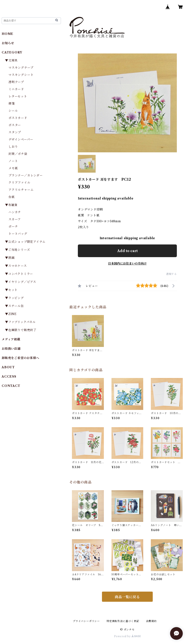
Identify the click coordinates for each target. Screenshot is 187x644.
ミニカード (16, 89)
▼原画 (10, 258)
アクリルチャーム (21, 190)
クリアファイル (19, 183)
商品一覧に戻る (127, 597)
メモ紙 (13, 168)
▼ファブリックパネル (20, 322)
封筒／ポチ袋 (18, 154)
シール (13, 111)
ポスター (15, 125)
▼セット (11, 290)
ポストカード (18, 118)
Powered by (127, 636)
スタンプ (16, 132)
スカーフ (15, 219)
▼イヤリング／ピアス (21, 282)
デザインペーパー (21, 139)
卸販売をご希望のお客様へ (21, 358)
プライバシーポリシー (86, 621)
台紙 (12, 197)
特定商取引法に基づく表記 (123, 621)
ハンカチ (15, 212)
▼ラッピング (14, 298)
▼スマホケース (16, 266)
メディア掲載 (11, 339)
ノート (13, 161)
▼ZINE (11, 314)
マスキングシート (21, 75)
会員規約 (151, 621)
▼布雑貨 (11, 205)
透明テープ (16, 82)
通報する (171, 274)
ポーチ (13, 226)
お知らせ (8, 43)
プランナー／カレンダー (26, 175)
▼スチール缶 (14, 306)
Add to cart (127, 251)
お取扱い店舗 (11, 349)
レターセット (18, 96)
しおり (13, 147)
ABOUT (8, 367)
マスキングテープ (21, 68)
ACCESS (9, 377)
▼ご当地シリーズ (17, 250)
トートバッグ (18, 234)
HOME (8, 34)
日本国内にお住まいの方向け (127, 263)
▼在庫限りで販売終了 (21, 330)
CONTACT (11, 386)
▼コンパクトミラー (19, 274)
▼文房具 (13, 60)
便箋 (12, 104)
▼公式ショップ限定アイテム (25, 242)
